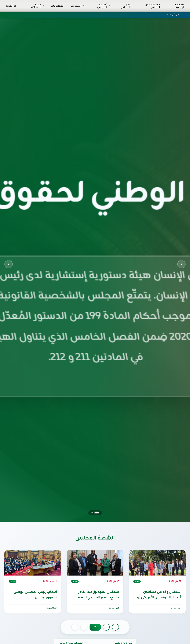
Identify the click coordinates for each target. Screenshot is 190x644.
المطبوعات (57, 6)
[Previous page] (84, 627)
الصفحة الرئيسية (180, 6)
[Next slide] (181, 264)
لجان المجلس (125, 6)
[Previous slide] (9, 264)
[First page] (75, 627)
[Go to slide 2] (92, 513)
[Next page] (106, 627)
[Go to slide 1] (97, 513)
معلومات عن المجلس (152, 6)
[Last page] (115, 627)
